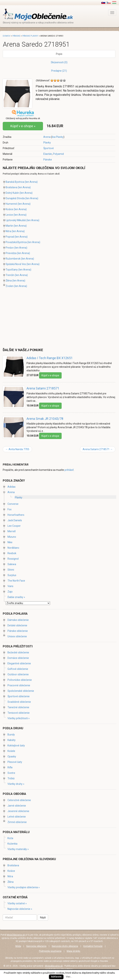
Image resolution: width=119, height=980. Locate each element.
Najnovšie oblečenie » (20, 909)
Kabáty (12, 740)
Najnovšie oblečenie (36, 946)
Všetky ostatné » (17, 903)
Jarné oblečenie (17, 806)
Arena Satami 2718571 (43, 388)
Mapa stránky (73, 951)
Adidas (12, 487)
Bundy (11, 735)
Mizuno (12, 537)
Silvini (11, 570)
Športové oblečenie (19, 696)
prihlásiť (69, 470)
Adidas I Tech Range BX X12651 (50, 358)
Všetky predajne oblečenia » (24, 887)
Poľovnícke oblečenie (20, 680)
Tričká (11, 778)
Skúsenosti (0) (59, 62)
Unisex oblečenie (17, 636)
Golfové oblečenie (18, 669)
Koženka (12, 844)
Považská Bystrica (16, 242)
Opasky (12, 756)
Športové (49, 148)
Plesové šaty (15, 762)
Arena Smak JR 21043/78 (45, 419)
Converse (13, 504)
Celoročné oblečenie (19, 800)
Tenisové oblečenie (19, 713)
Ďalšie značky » (16, 597)
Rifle (10, 767)
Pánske (48, 160)
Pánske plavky (30, 36)
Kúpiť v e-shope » (23, 126)
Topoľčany (12, 270)
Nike (10, 542)
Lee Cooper (14, 526)
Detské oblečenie (17, 625)
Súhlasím (56, 977)
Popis (59, 54)
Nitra (8, 231)
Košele (11, 751)
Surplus (12, 575)
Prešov (10, 248)
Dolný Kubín (12, 193)
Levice (9, 215)
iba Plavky (58, 137)
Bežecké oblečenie (18, 652)
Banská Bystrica (15, 182)
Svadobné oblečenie (19, 702)
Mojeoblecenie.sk (54, 966)
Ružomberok (13, 259)
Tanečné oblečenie (18, 707)
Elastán (48, 154)
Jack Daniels (15, 520)
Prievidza (11, 253)
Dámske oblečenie (18, 620)
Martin (9, 226)
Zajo (10, 592)
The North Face (16, 581)
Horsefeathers (16, 515)
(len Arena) (31, 182)
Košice (9, 209)
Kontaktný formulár (93, 946)
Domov (6, 36)
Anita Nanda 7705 (17, 449)
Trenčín (10, 275)
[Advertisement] (33, 318)
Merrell (12, 531)
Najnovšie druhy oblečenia (65, 946)
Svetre (11, 773)
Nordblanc (13, 548)
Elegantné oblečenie (19, 663)
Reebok (12, 553)
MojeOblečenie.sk (16, 935)
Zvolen (10, 286)
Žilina (9, 281)
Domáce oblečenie (18, 658)
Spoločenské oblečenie (21, 691)
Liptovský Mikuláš (16, 220)
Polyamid (58, 154)
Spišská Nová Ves (16, 264)
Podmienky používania (50, 951)
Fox (10, 509)
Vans (10, 586)
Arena (47, 137)
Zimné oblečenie (17, 822)
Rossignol (13, 559)
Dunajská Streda (15, 198)
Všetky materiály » (18, 849)
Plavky (47, 143)
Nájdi (43, 917)
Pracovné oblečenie (19, 685)
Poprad (10, 237)
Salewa (12, 564)
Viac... (69, 977)
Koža (10, 838)
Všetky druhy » (16, 784)
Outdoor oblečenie (18, 674)
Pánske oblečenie (18, 631)
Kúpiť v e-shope (50, 375)
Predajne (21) (59, 71)
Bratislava (11, 187)
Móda (18, 946)
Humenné (11, 204)
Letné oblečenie (17, 817)
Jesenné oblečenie (18, 811)
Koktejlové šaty (16, 746)
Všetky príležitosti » (19, 718)
